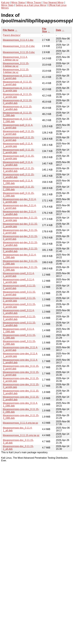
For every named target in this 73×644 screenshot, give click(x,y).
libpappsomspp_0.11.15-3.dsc (19, 52)
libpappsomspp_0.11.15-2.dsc (19, 46)
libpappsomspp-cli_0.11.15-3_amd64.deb (18, 102)
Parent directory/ (12, 35)
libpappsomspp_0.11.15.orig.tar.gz (21, 435)
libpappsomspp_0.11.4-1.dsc (18, 40)
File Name (9, 30)
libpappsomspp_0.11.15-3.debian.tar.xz (16, 71)
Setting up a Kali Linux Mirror (31, 5)
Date (59, 30)
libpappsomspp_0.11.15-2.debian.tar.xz (16, 65)
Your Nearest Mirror (53, 2)
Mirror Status (18, 2)
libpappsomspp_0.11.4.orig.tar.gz (20, 423)
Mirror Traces (34, 2)
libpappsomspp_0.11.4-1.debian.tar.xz (15, 58)
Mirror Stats (7, 5)
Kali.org (5, 2)
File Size (45, 30)
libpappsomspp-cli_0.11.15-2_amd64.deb (18, 108)
